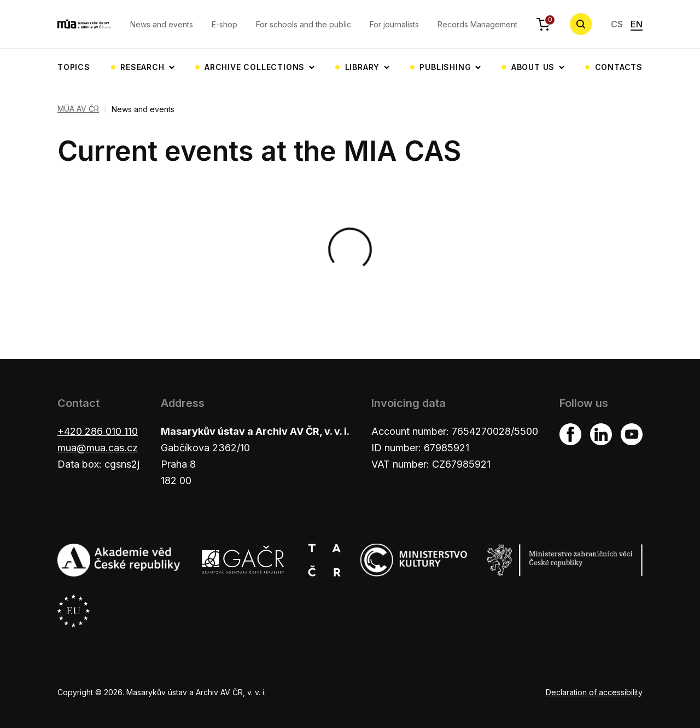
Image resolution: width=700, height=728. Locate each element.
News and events (162, 24)
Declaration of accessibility (594, 692)
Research (142, 67)
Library (363, 67)
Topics (74, 67)
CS (617, 24)
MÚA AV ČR (78, 109)
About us (533, 67)
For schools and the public (304, 24)
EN (637, 24)
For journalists (394, 24)
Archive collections (255, 67)
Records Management (477, 24)
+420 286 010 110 (98, 431)
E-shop (224, 24)
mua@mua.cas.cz (98, 448)
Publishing (445, 67)
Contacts (619, 67)
